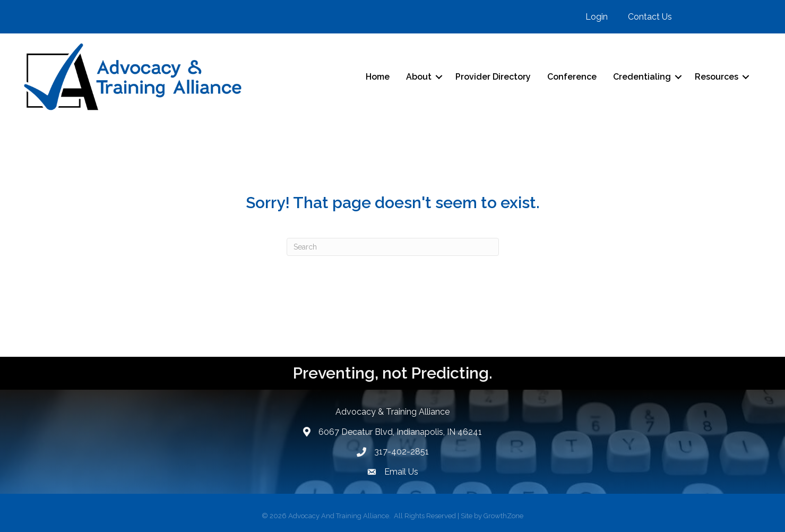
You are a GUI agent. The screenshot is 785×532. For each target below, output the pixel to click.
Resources (717, 77)
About (419, 77)
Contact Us (650, 17)
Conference (572, 77)
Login (597, 17)
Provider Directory (493, 77)
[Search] (393, 247)
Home (378, 77)
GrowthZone (503, 516)
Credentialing (642, 77)
